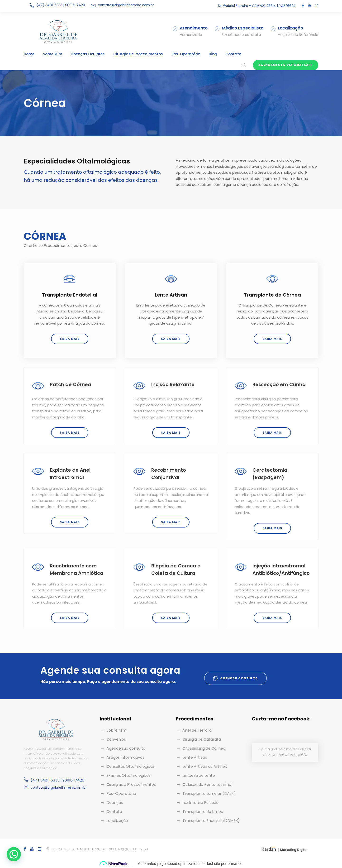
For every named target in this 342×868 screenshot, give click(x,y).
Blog (213, 54)
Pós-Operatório (186, 54)
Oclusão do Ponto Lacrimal (207, 784)
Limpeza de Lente (199, 775)
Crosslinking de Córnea (204, 748)
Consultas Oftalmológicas (131, 766)
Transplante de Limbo (203, 812)
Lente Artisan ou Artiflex (205, 766)
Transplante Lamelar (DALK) (209, 794)
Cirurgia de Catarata (202, 739)
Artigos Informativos (125, 757)
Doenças (115, 803)
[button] (15, 854)
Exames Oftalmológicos (128, 775)
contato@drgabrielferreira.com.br (126, 5)
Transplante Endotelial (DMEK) (211, 821)
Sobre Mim (53, 54)
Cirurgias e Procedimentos (138, 54)
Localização (117, 821)
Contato (233, 54)
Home (29, 54)
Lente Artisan (195, 757)
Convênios (116, 739)
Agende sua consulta (126, 748)
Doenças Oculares (88, 54)
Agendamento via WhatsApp (286, 65)
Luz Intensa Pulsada (200, 803)
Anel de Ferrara (197, 730)
